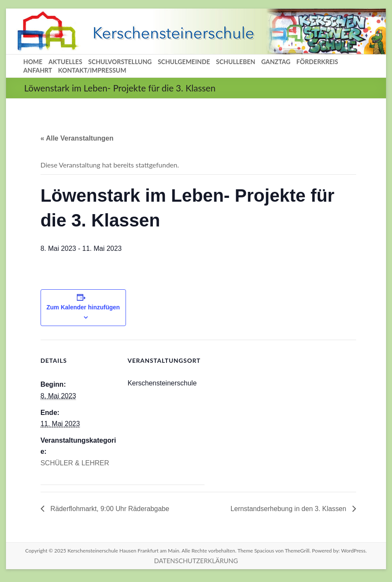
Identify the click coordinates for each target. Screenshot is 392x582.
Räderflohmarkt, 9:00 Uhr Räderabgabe (110, 509)
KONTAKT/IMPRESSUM (92, 70)
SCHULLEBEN (236, 62)
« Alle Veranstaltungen (77, 138)
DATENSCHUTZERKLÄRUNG (196, 561)
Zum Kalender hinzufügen (83, 307)
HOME (33, 62)
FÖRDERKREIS (317, 62)
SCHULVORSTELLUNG (120, 62)
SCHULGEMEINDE (184, 62)
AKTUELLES (65, 62)
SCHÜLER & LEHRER (75, 463)
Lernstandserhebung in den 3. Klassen (289, 509)
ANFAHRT (38, 70)
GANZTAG (276, 62)
